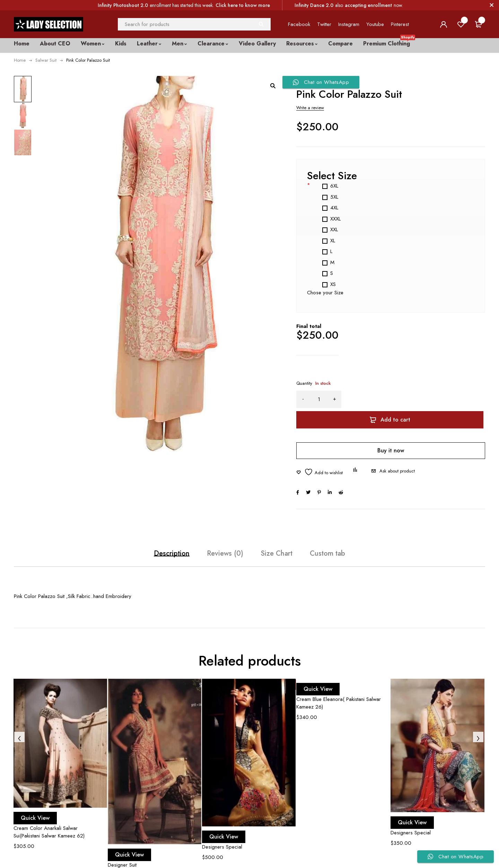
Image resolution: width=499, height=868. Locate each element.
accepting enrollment (368, 5)
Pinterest (400, 24)
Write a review (310, 108)
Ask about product (397, 456)
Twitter (324, 24)
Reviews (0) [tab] (217, 541)
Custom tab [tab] (352, 541)
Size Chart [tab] (285, 541)
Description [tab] (147, 541)
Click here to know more (243, 5)
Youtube (375, 24)
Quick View (42, 809)
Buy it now (391, 430)
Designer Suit (122, 856)
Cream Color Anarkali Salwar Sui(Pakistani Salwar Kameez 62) (49, 823)
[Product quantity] (319, 399)
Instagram (349, 24)
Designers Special (222, 837)
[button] (273, 86)
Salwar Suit (46, 60)
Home (20, 60)
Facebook (299, 24)
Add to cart (420, 399)
